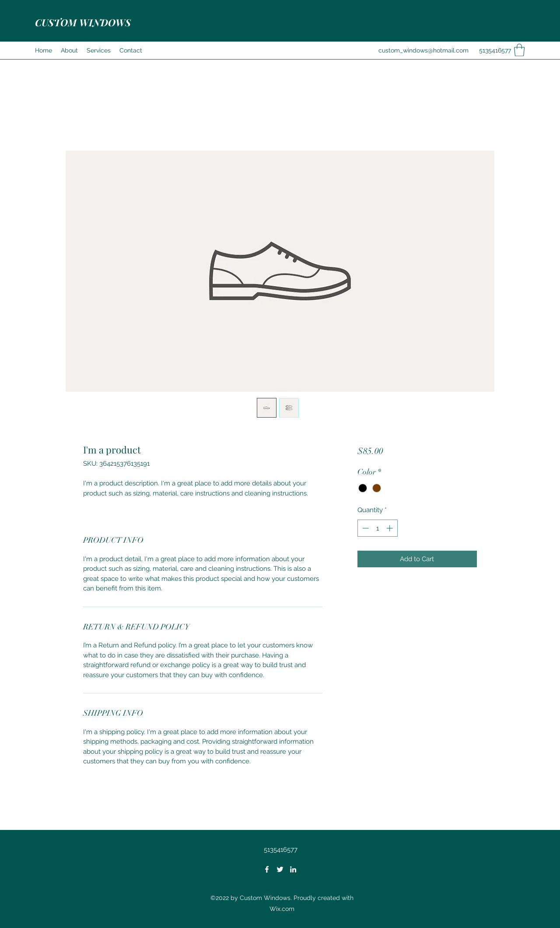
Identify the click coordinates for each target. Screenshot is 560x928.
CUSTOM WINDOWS (83, 22)
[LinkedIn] (293, 869)
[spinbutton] (377, 528)
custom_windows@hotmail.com (423, 50)
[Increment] (390, 528)
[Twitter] (280, 869)
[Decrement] (365, 528)
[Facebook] (267, 869)
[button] (519, 50)
